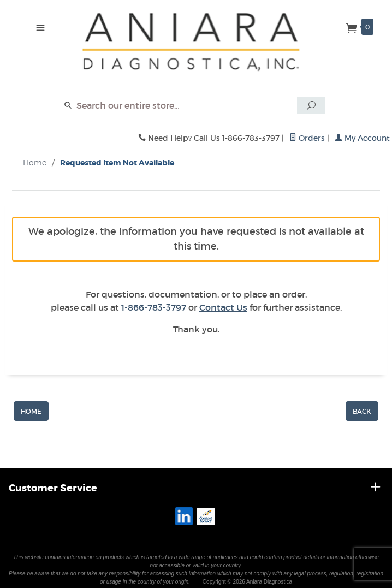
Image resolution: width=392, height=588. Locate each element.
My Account (362, 138)
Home (35, 162)
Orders (307, 138)
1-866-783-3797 (154, 307)
